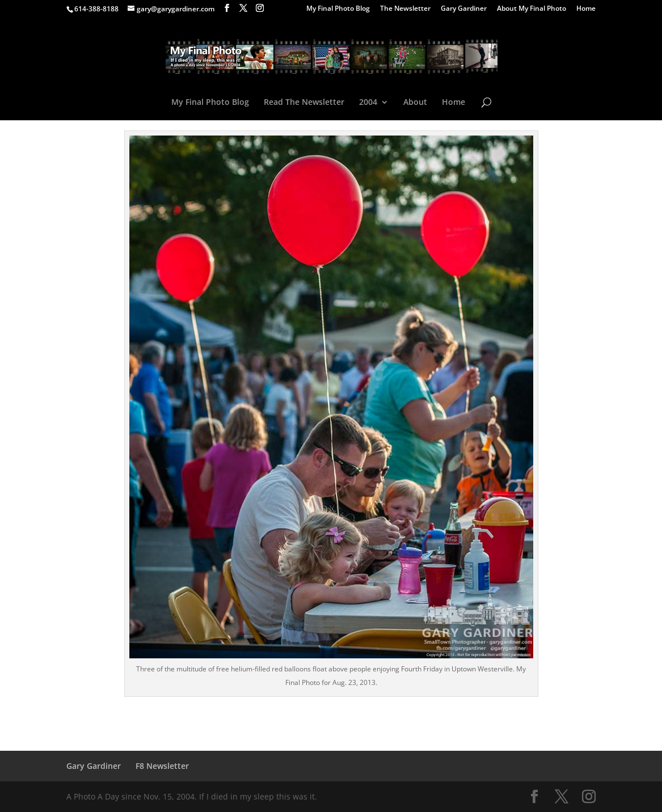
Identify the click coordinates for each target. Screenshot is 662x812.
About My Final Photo (532, 9)
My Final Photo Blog (338, 9)
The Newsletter (405, 9)
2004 (368, 103)
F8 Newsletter (162, 766)
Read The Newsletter (304, 103)
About (415, 103)
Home (586, 9)
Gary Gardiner (464, 9)
